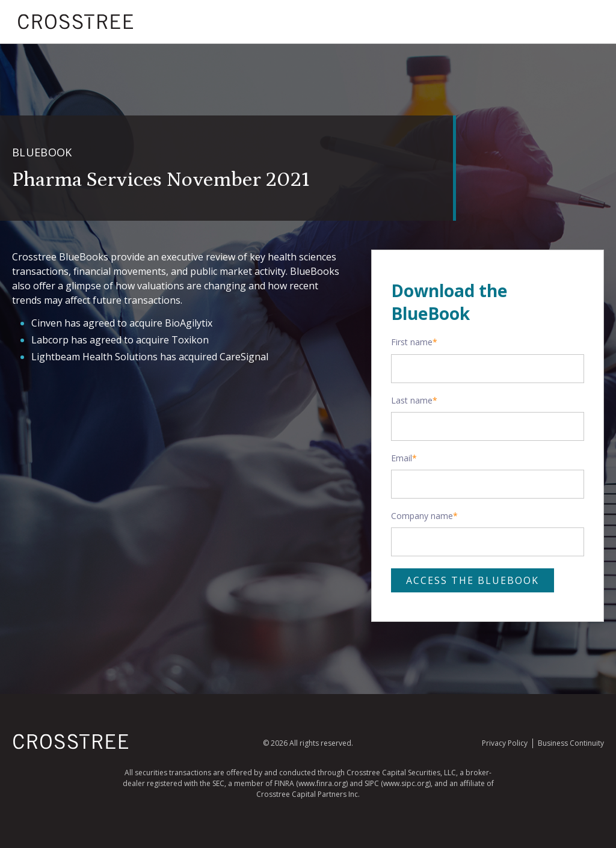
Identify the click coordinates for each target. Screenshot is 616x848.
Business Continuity (571, 743)
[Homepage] (71, 747)
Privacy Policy (505, 743)
